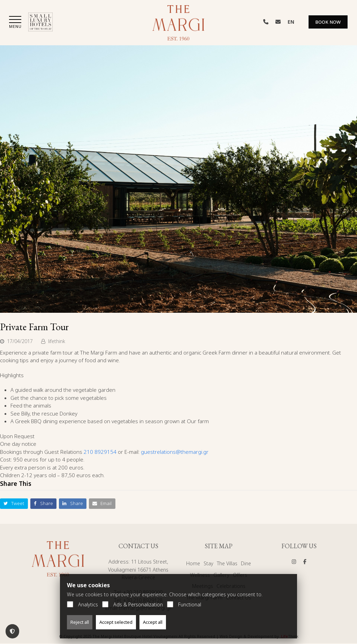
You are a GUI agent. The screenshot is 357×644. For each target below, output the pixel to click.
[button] (15, 23)
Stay (208, 564)
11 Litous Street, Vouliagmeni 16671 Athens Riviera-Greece (138, 570)
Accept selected (116, 622)
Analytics (82, 604)
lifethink (57, 342)
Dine (247, 564)
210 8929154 (100, 452)
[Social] (294, 562)
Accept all (153, 622)
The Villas (227, 564)
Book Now (328, 22)
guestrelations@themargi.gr (175, 452)
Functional (184, 604)
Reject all (80, 622)
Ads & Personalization (132, 604)
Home (192, 564)
